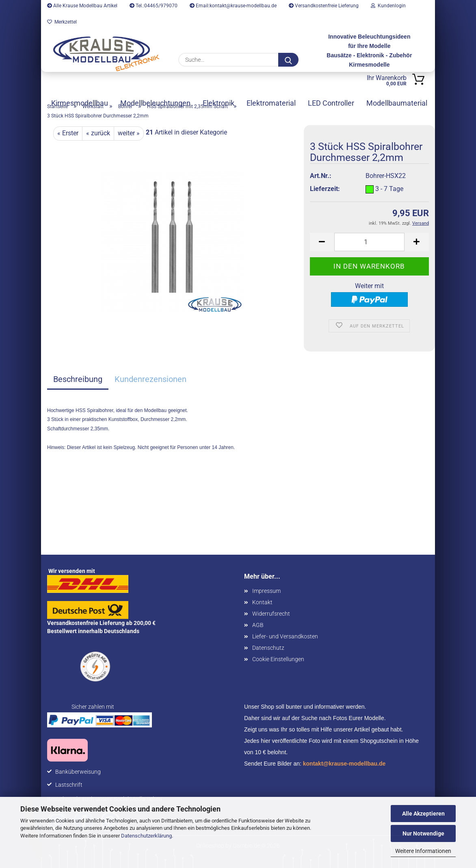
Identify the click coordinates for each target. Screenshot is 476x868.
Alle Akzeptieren (423, 814)
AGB (258, 625)
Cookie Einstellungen (278, 659)
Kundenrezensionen (150, 379)
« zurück (98, 133)
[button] (322, 242)
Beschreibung (78, 379)
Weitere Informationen (423, 851)
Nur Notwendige (423, 833)
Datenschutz (268, 648)
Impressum (266, 591)
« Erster (68, 133)
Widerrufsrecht (271, 614)
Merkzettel (62, 22)
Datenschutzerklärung (146, 836)
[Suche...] (288, 60)
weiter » (129, 133)
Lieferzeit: (325, 189)
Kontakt (262, 602)
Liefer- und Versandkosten (285, 636)
